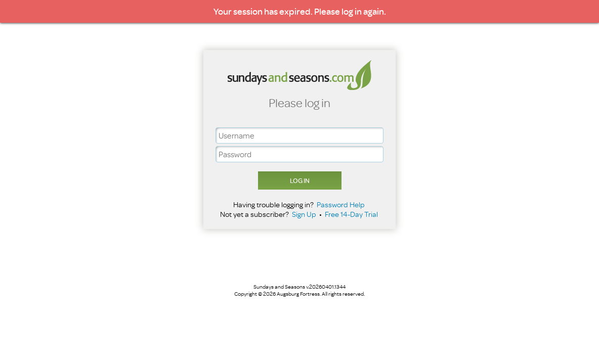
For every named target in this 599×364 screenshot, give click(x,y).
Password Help (341, 204)
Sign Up (304, 214)
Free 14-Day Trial (351, 214)
